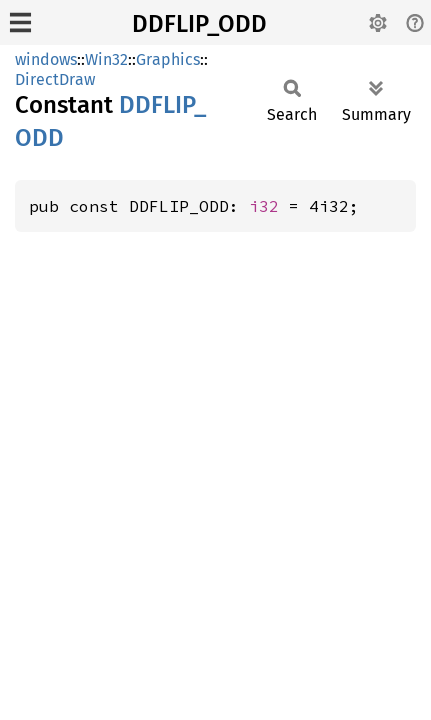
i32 (264, 206)
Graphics (168, 59)
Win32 (106, 59)
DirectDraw (55, 79)
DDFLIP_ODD (199, 24)
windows (46, 59)
